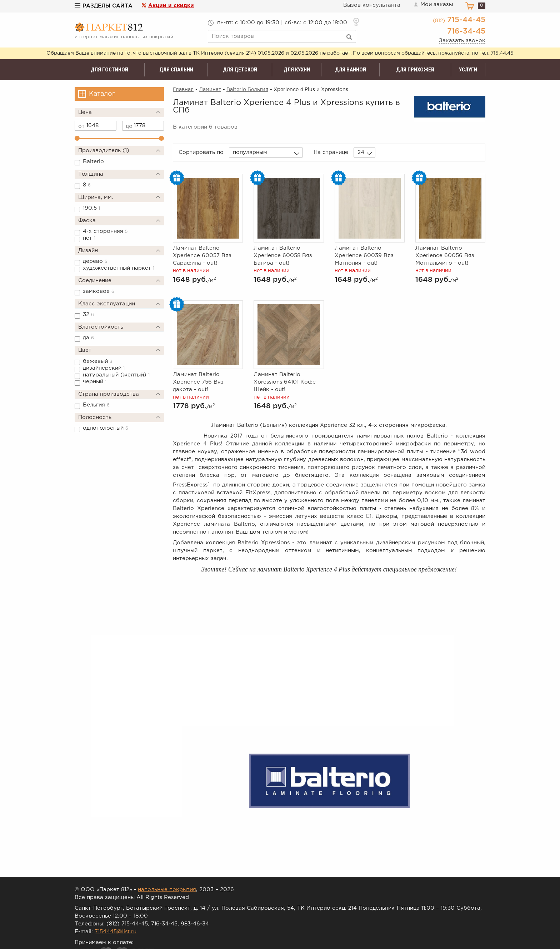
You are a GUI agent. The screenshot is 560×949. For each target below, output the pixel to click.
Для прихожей (415, 70)
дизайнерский (104, 368)
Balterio (93, 162)
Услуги (468, 70)
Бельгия (96, 405)
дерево (95, 261)
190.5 (91, 208)
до (129, 126)
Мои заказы (433, 5)
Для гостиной (109, 70)
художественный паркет (119, 268)
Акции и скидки (171, 6)
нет (89, 238)
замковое (99, 291)
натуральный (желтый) (116, 375)
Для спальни (176, 70)
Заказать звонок (462, 41)
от (81, 126)
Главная (183, 90)
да (88, 338)
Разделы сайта (104, 6)
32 (88, 314)
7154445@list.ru (116, 932)
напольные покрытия (167, 890)
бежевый (97, 361)
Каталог (102, 94)
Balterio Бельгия (247, 90)
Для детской (240, 70)
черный (95, 382)
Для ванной (351, 70)
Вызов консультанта (372, 5)
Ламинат (210, 90)
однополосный (106, 428)
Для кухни (297, 70)
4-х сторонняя (105, 231)
